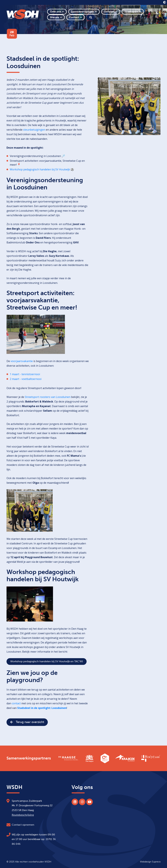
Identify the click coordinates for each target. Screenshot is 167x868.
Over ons (56, 12)
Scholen (109, 12)
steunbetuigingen (34, 130)
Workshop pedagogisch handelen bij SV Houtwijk (40, 169)
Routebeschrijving (23, 815)
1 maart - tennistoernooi (25, 374)
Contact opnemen (23, 825)
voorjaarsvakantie (22, 361)
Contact (74, 17)
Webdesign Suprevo (150, 862)
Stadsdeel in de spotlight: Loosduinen (42, 708)
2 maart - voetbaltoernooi (26, 379)
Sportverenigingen (83, 12)
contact (17, 703)
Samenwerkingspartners (29, 758)
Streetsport (131, 12)
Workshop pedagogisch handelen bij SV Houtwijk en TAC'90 (47, 661)
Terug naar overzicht (27, 722)
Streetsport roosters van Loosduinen (48, 397)
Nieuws (55, 17)
